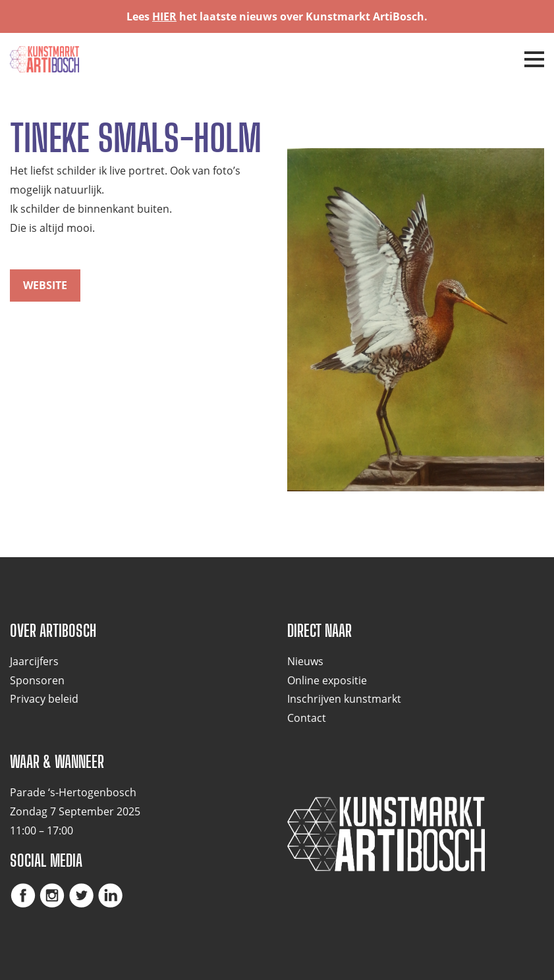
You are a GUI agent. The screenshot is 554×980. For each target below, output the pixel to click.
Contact (307, 718)
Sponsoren (37, 680)
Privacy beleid (44, 699)
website (45, 285)
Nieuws (305, 661)
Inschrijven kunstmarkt (344, 699)
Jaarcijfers (34, 661)
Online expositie (327, 680)
